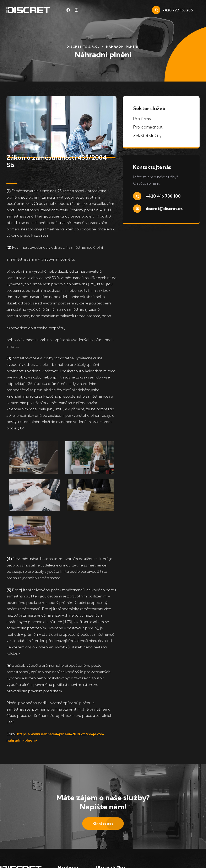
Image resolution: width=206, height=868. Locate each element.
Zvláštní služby (147, 135)
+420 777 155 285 (178, 10)
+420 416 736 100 (163, 196)
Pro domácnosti (148, 127)
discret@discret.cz (164, 208)
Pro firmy (142, 119)
